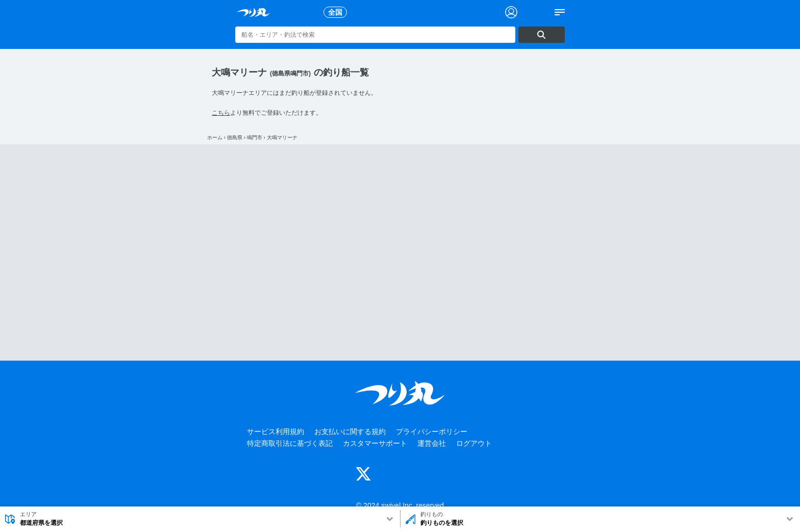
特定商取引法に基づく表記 (290, 443)
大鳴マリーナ (282, 137)
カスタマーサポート (375, 443)
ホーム (215, 137)
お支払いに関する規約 (350, 432)
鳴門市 (255, 137)
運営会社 (432, 443)
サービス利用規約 (276, 432)
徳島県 (235, 137)
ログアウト (474, 443)
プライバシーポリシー (432, 432)
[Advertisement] (400, 252)
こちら (221, 113)
